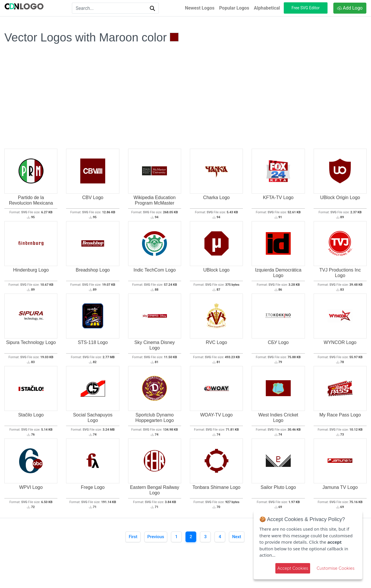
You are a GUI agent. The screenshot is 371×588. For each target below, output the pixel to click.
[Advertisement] (185, 106)
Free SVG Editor (306, 8)
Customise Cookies (335, 568)
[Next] (241, 537)
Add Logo (350, 8)
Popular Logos (234, 8)
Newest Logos (200, 8)
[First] (129, 537)
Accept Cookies (293, 568)
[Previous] (154, 537)
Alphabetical (267, 8)
